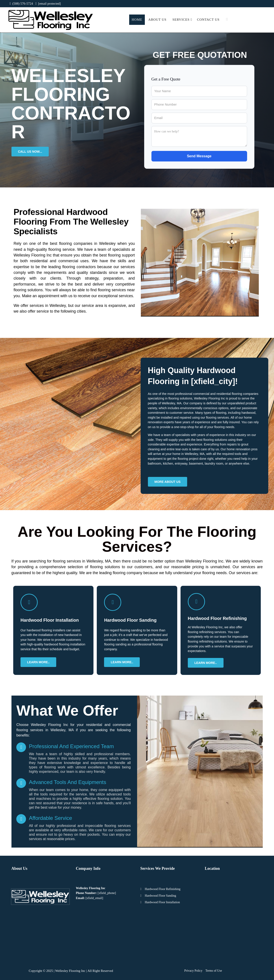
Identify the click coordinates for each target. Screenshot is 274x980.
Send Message (199, 156)
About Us (157, 20)
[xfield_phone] (107, 893)
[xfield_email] (94, 898)
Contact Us (208, 20)
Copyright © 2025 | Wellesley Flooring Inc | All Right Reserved (71, 971)
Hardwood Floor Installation (162, 902)
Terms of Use (214, 971)
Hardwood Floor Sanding (160, 896)
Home (137, 20)
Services (182, 20)
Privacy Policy (193, 971)
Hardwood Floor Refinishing (163, 889)
